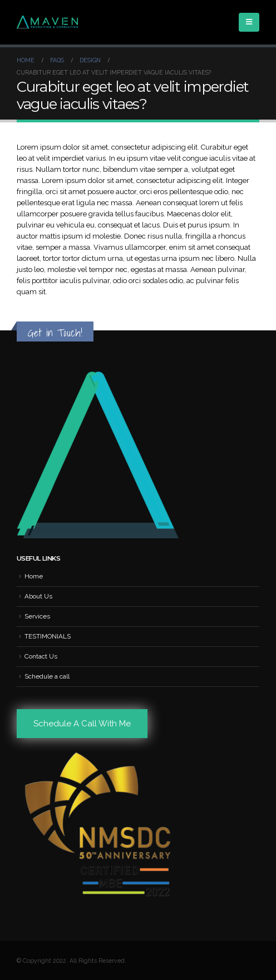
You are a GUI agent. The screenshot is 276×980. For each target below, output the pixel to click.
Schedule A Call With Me (82, 724)
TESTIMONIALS (48, 636)
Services (37, 616)
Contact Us (41, 656)
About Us (38, 596)
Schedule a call (47, 676)
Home (34, 576)
